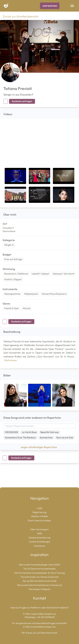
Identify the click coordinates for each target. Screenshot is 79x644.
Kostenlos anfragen (22, 101)
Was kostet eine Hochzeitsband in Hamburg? (40, 585)
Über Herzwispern (40, 529)
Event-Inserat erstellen (39, 520)
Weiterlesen (10, 360)
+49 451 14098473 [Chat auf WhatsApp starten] (46, 617)
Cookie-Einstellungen (39, 542)
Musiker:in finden (40, 516)
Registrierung (39, 512)
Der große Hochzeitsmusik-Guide (40, 581)
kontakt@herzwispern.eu (43, 627)
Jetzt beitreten (50, 6)
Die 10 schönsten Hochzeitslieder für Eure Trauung (40, 573)
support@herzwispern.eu (43, 614)
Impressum (40, 546)
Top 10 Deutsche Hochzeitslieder (40, 569)
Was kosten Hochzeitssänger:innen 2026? (40, 565)
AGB (39, 533)
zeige (39, 447)
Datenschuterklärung (39, 538)
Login (39, 508)
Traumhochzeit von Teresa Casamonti (39, 577)
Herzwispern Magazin (39, 589)
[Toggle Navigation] (72, 6)
